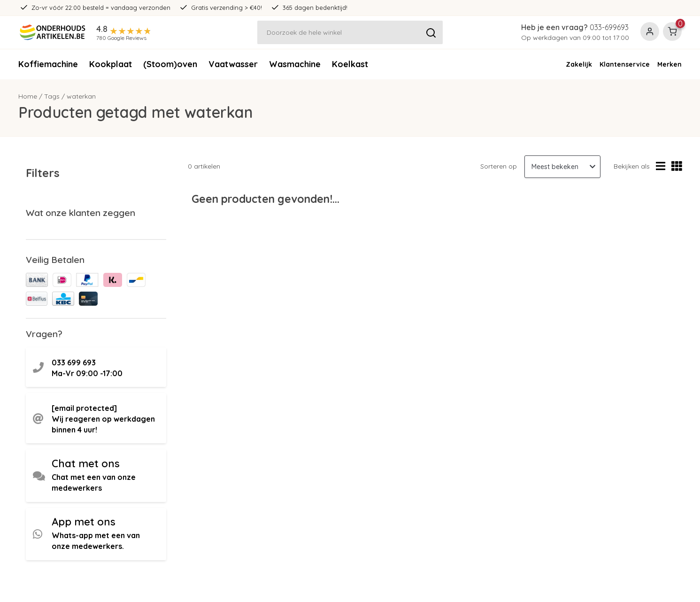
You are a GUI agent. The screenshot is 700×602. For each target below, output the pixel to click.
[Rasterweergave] (677, 166)
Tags (52, 96)
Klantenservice (625, 64)
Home (28, 96)
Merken (669, 64)
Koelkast (350, 64)
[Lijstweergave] (661, 166)
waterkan (81, 96)
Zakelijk (579, 64)
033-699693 (609, 27)
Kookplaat (111, 64)
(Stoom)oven (170, 64)
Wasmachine (295, 64)
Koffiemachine (48, 64)
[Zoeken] (350, 32)
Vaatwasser (233, 64)
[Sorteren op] (562, 167)
